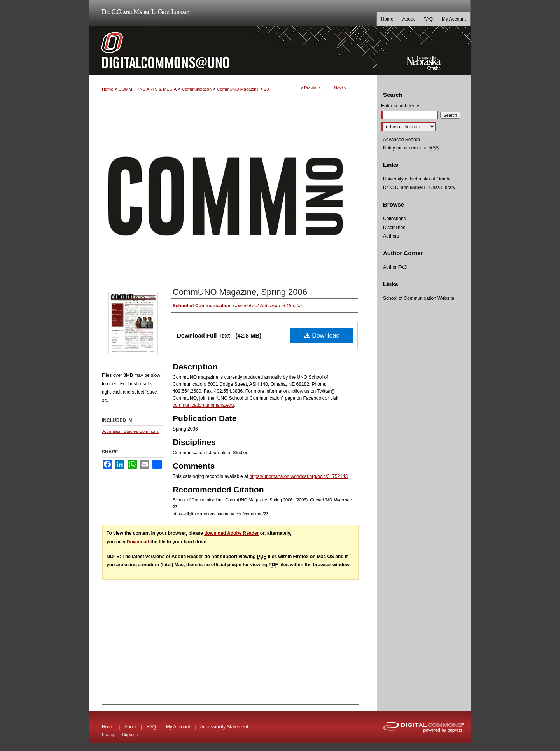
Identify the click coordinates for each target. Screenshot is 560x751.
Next (339, 88)
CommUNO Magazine (238, 89)
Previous (312, 88)
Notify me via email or (411, 148)
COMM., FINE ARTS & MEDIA (148, 89)
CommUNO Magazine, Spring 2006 (240, 292)
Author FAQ (395, 267)
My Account (178, 727)
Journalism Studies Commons (130, 431)
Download (322, 335)
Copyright (130, 735)
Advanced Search (402, 140)
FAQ (151, 727)
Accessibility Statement (224, 727)
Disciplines (394, 228)
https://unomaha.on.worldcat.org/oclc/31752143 (298, 476)
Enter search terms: (402, 106)
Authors (391, 236)
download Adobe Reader (231, 533)
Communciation (197, 89)
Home (108, 89)
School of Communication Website (419, 298)
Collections (395, 219)
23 (266, 89)
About (130, 727)
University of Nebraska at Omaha (417, 179)
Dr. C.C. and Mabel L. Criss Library (145, 13)
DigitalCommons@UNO (233, 51)
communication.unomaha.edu (203, 405)
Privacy (108, 735)
